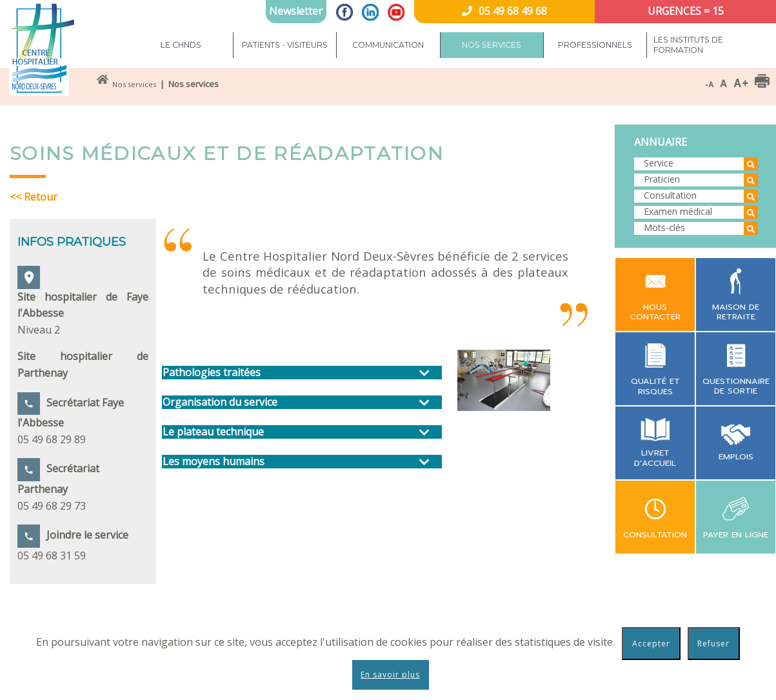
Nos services (492, 45)
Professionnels (595, 45)
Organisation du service (220, 402)
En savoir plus (390, 675)
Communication (388, 45)
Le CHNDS (181, 45)
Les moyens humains (214, 462)
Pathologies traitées (212, 373)
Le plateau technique (213, 432)
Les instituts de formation (688, 45)
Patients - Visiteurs (285, 45)
